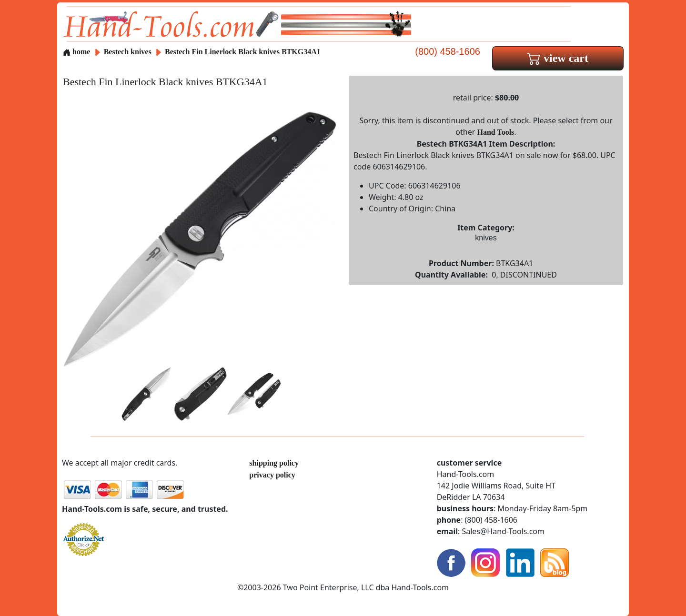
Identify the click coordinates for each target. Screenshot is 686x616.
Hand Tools (496, 132)
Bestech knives (128, 52)
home (76, 52)
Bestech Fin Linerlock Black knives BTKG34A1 (243, 52)
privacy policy (272, 475)
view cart (558, 58)
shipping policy (274, 463)
